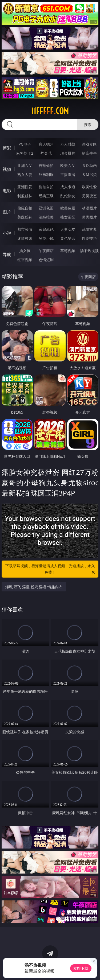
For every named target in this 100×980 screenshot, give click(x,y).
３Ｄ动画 (89, 165)
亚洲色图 (46, 208)
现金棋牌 (68, 153)
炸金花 (46, 153)
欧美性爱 (89, 187)
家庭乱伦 (46, 229)
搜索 (88, 124)
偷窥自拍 (25, 208)
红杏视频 (25, 260)
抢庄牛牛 (89, 153)
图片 (7, 212)
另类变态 (89, 196)
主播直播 (68, 174)
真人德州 (46, 144)
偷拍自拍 (46, 187)
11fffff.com (50, 111)
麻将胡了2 (25, 153)
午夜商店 (46, 251)
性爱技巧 (89, 238)
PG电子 (25, 144)
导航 (7, 254)
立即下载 (81, 968)
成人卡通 (68, 187)
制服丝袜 (25, 196)
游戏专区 (89, 144)
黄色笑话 (68, 238)
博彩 (7, 148)
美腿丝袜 (25, 217)
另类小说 (46, 238)
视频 (7, 169)
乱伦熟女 (68, 196)
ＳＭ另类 (89, 174)
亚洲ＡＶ (25, 165)
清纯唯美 (46, 217)
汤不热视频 (89, 251)
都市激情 (25, 229)
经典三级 (46, 196)
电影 (7, 191)
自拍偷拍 (46, 165)
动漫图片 (89, 208)
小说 (7, 233)
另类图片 (89, 217)
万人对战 (68, 144)
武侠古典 (89, 229)
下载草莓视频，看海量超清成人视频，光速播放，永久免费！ (51, 569)
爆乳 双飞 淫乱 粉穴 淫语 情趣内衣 (34, 587)
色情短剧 (46, 260)
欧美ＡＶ (68, 165)
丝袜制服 (46, 174)
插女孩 (25, 251)
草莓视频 (68, 251)
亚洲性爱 (25, 187)
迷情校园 (25, 238)
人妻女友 (68, 229)
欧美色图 (68, 208)
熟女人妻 (25, 174)
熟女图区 (68, 217)
